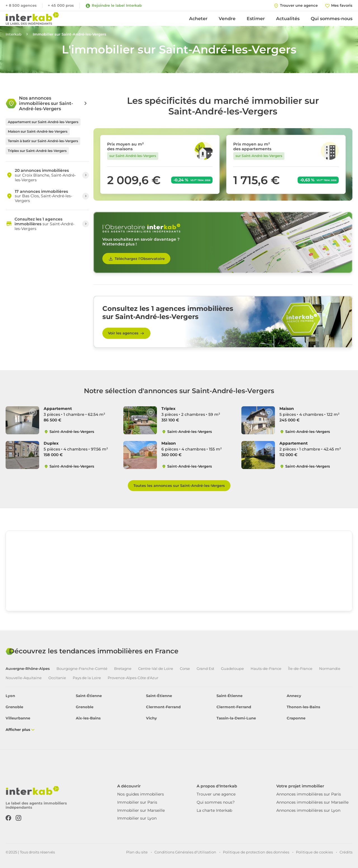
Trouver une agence (216, 794)
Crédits (346, 852)
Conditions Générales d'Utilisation (185, 852)
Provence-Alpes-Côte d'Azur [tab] (133, 678)
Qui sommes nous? (216, 802)
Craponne (296, 718)
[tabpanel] (179, 713)
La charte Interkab (214, 810)
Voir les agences (126, 333)
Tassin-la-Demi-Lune (236, 718)
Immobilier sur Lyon (137, 818)
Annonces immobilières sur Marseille (312, 802)
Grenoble (14, 707)
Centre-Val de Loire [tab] (156, 669)
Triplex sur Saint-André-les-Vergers (37, 151)
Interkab (14, 34)
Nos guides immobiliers (141, 794)
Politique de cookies (314, 852)
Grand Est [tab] (205, 669)
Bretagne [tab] (123, 669)
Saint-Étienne (89, 696)
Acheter (198, 19)
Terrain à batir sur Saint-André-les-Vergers (43, 141)
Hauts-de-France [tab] (266, 669)
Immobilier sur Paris (137, 802)
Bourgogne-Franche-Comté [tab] (82, 669)
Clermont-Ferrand (163, 707)
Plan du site (137, 852)
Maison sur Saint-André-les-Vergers (38, 131)
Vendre (227, 19)
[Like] (33, 412)
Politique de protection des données (256, 852)
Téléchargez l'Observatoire (136, 259)
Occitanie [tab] (57, 678)
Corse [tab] (185, 669)
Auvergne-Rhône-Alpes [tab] (28, 669)
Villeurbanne (18, 718)
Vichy (151, 718)
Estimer (256, 19)
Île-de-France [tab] (300, 669)
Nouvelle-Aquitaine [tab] (24, 678)
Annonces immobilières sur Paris (309, 794)
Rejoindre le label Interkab (113, 6)
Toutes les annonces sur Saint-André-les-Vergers (179, 485)
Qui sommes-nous (332, 19)
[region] (179, 573)
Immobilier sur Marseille (141, 810)
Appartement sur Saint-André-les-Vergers (43, 122)
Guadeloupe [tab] (232, 669)
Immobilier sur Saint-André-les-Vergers (70, 34)
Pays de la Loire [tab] (87, 678)
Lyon (10, 696)
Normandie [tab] (330, 669)
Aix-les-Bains (88, 718)
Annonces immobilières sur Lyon (308, 810)
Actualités (288, 19)
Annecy (294, 696)
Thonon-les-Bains (303, 707)
